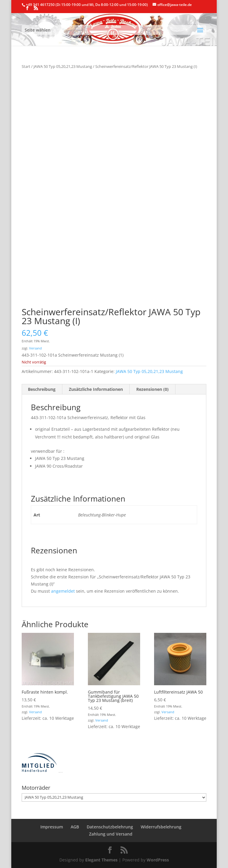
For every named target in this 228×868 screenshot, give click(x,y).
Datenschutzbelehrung (110, 827)
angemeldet (63, 591)
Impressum (52, 827)
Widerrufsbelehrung (161, 827)
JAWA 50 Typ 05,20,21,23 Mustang (63, 66)
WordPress (158, 860)
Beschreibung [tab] (42, 389)
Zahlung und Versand (111, 834)
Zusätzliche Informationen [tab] (96, 389)
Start (26, 66)
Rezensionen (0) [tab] (152, 389)
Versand (35, 348)
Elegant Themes (101, 860)
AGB (75, 827)
